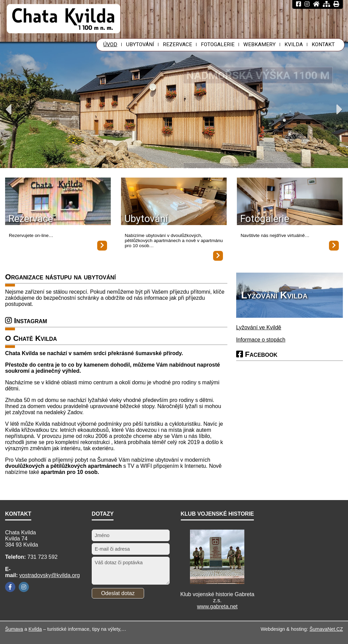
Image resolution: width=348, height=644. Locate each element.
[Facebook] (10, 587)
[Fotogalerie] (290, 202)
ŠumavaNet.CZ (326, 629)
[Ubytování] (174, 202)
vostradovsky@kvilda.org (50, 575)
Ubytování (146, 219)
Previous (8, 109)
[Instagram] (24, 587)
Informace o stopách (261, 340)
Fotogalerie (265, 219)
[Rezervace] (58, 202)
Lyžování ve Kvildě (259, 327)
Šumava (14, 629)
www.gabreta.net (217, 606)
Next (340, 109)
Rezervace (31, 219)
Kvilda (35, 629)
